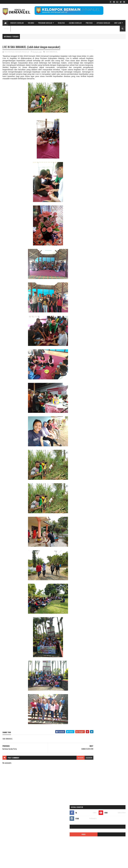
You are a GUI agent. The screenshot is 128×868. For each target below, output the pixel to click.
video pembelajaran (102, 225)
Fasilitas (61, 23)
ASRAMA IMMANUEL (96, 150)
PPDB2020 (107, 203)
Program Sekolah (45, 23)
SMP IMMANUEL (94, 220)
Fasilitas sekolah (107, 159)
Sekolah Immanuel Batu (101, 128)
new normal (112, 185)
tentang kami (106, 220)
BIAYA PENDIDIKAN (110, 150)
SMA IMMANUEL (52, 52)
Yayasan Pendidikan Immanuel (99, 229)
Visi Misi (31, 23)
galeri (117, 159)
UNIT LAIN (118, 23)
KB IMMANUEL (116, 176)
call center (93, 155)
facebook (80, 760)
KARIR (107, 176)
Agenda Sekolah (75, 23)
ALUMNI (112, 141)
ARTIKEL (107, 146)
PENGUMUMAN (115, 194)
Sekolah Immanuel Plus (97, 216)
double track (111, 155)
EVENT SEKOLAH (95, 159)
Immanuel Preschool (115, 163)
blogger (72, 760)
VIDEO (98, 74)
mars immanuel (95, 185)
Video (92, 225)
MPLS (104, 185)
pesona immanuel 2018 (97, 198)
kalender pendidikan (96, 176)
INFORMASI (111, 168)
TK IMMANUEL (117, 220)
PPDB (6, 29)
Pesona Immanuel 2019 (114, 198)
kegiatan (92, 181)
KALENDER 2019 (95, 172)
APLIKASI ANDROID (95, 146)
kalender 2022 (107, 172)
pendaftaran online (96, 190)
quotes (113, 207)
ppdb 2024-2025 (95, 203)
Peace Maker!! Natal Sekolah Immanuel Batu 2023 (105, 819)
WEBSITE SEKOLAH (17, 23)
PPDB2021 (117, 203)
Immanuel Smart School (97, 168)
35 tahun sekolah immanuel (98, 141)
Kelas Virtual (102, 181)
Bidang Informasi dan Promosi (41, 865)
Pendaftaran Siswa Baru (112, 190)
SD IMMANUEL (103, 211)
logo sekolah (113, 181)
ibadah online (101, 163)
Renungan (93, 211)
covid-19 (102, 155)
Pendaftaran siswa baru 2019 (99, 194)
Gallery (92, 163)
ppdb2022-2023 (95, 207)
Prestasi (89, 23)
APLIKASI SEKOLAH (103, 23)
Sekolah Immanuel (15, 865)
